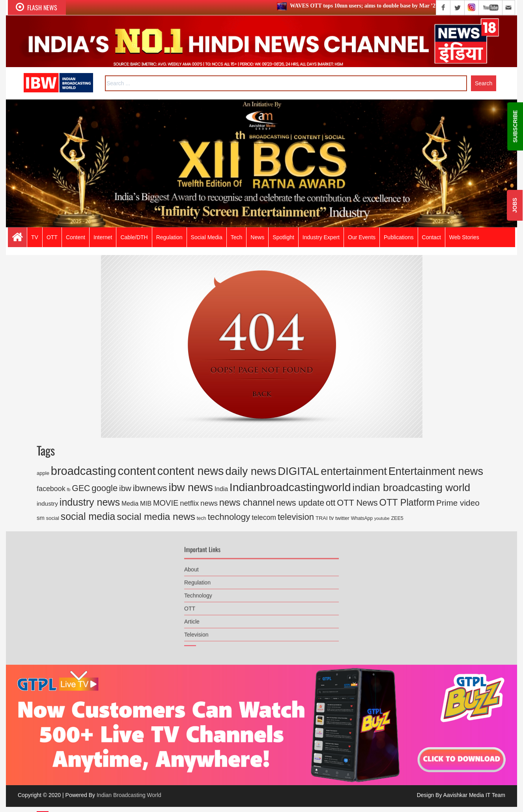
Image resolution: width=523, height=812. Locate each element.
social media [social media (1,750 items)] (88, 516)
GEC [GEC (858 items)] (81, 488)
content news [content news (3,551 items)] (191, 471)
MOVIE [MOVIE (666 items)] (166, 503)
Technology (198, 591)
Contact (431, 237)
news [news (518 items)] (209, 503)
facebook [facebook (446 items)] (51, 489)
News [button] (257, 237)
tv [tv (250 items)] (332, 518)
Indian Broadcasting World (129, 795)
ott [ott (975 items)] (331, 503)
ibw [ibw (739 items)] (125, 488)
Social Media (207, 237)
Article (192, 617)
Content (76, 237)
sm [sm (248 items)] (41, 518)
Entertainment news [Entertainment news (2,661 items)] (436, 471)
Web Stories (464, 237)
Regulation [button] (169, 237)
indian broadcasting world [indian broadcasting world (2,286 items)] (411, 488)
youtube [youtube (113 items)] (382, 518)
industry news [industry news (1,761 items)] (90, 502)
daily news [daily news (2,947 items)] (251, 471)
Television (196, 630)
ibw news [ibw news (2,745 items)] (191, 487)
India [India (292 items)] (221, 489)
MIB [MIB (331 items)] (146, 503)
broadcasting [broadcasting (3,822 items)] (84, 471)
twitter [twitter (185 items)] (342, 518)
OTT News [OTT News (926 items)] (357, 503)
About (191, 565)
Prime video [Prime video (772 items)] (458, 503)
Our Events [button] (362, 237)
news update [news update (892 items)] (300, 503)
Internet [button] (103, 237)
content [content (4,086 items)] (137, 471)
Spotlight (283, 237)
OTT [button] (52, 237)
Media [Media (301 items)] (130, 504)
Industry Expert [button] (321, 237)
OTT (190, 604)
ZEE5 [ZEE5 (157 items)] (397, 518)
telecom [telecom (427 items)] (264, 518)
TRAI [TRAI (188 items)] (322, 518)
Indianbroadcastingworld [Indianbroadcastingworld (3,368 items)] (290, 487)
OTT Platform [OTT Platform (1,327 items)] (407, 503)
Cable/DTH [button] (134, 237)
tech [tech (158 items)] (202, 518)
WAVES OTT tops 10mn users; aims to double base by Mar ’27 (365, 6)
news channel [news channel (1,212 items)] (247, 503)
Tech (237, 237)
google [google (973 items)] (105, 488)
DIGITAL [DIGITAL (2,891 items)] (298, 471)
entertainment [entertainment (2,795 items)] (354, 471)
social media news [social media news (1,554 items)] (156, 517)
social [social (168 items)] (53, 518)
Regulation (197, 578)
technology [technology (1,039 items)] (229, 517)
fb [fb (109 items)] (69, 489)
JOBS (515, 205)
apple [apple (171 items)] (43, 473)
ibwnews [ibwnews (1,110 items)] (150, 488)
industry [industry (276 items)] (47, 504)
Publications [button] (399, 237)
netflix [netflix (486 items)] (189, 503)
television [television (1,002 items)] (296, 517)
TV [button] (35, 237)
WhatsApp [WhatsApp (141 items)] (362, 518)
